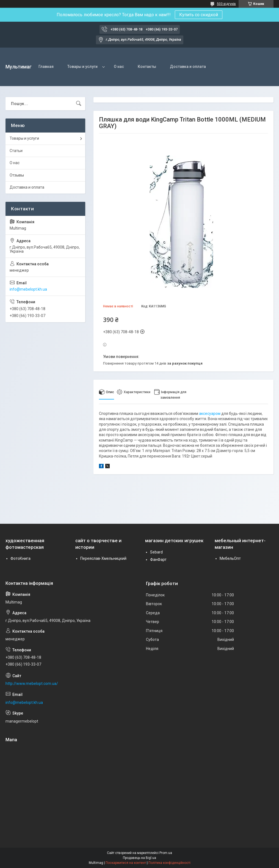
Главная (46, 67)
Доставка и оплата (188, 67)
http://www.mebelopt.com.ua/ (32, 684)
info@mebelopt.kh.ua (28, 289)
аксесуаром (210, 414)
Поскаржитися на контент (126, 863)
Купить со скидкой (199, 15)
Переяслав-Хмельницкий (103, 558)
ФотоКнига (20, 558)
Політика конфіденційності (169, 863)
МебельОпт (230, 558)
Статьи (16, 151)
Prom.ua (166, 853)
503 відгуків (226, 4)
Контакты (147, 67)
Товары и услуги (82, 67)
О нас (119, 67)
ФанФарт (158, 560)
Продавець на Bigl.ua (139, 858)
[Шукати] (79, 104)
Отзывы (17, 175)
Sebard (156, 552)
